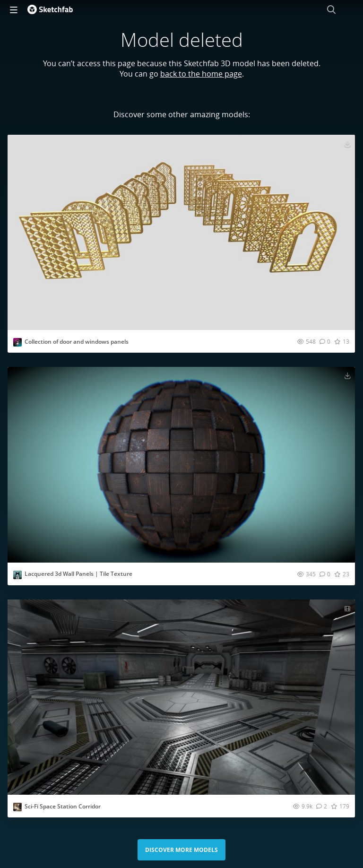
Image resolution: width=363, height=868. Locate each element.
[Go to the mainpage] (50, 9)
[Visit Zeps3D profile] (17, 807)
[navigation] (14, 9)
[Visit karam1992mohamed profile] (17, 342)
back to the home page (201, 74)
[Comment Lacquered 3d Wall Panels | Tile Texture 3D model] (325, 574)
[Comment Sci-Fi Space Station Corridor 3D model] (322, 806)
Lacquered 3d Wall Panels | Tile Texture (78, 574)
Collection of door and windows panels (77, 342)
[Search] (331, 9)
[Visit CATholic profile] (17, 575)
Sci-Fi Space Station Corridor (63, 806)
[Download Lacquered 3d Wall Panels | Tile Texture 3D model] (347, 375)
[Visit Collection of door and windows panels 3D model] (181, 232)
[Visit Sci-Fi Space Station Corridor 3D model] (181, 697)
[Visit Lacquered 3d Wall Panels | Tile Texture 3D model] (181, 464)
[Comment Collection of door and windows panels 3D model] (325, 341)
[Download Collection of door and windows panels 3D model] (347, 143)
